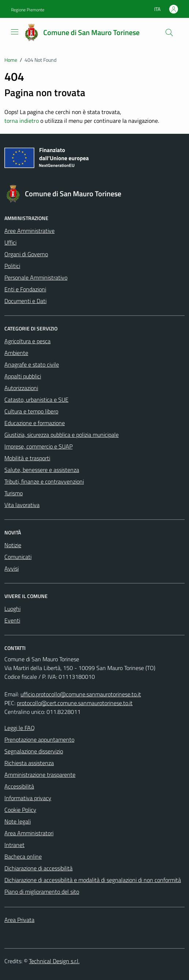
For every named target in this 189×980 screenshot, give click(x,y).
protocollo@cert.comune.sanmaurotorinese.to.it (75, 703)
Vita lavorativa (22, 505)
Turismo (14, 493)
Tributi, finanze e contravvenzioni (44, 481)
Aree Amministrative (29, 231)
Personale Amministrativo (36, 277)
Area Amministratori (29, 833)
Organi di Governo (26, 254)
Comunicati (18, 557)
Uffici (10, 242)
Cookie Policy (20, 810)
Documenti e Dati (25, 301)
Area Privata (19, 920)
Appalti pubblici (23, 376)
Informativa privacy (28, 798)
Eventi (12, 620)
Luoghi (12, 609)
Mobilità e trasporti (27, 458)
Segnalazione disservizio (34, 751)
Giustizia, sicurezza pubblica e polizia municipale (62, 435)
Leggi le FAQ (20, 728)
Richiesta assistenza (29, 763)
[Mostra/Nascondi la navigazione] (15, 32)
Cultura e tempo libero (31, 411)
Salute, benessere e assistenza (42, 470)
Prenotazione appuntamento (39, 739)
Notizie (13, 545)
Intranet (14, 845)
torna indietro (22, 121)
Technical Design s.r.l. (54, 961)
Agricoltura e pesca (27, 341)
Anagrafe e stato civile (32, 364)
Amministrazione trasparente (40, 775)
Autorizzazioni (21, 388)
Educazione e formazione (35, 423)
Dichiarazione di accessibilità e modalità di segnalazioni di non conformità (93, 880)
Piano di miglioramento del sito (42, 892)
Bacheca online (23, 856)
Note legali (18, 821)
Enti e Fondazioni (25, 289)
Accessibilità (19, 786)
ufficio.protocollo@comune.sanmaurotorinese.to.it (81, 694)
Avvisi (12, 568)
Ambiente (16, 353)
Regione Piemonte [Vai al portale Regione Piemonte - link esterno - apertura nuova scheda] (28, 10)
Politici (12, 266)
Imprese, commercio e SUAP (38, 446)
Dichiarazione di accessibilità (38, 868)
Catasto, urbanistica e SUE (36, 400)
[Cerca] (169, 33)
